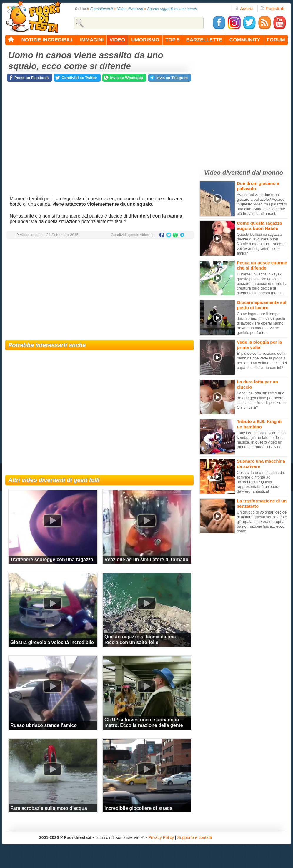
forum (276, 40)
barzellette (204, 40)
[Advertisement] (99, 290)
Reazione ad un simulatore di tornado (146, 560)
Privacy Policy (161, 837)
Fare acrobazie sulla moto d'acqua (49, 808)
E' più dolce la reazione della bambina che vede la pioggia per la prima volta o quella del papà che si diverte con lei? (262, 361)
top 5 (173, 40)
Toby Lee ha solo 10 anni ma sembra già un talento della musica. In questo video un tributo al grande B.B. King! (261, 440)
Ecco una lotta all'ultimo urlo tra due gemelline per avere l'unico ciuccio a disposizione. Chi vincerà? (262, 400)
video (117, 40)
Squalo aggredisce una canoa (172, 9)
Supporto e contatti (194, 837)
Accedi (244, 8)
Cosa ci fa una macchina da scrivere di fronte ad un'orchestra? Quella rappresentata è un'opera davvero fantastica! (260, 482)
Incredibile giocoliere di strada (138, 808)
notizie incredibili (47, 40)
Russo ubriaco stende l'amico (44, 725)
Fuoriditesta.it (102, 9)
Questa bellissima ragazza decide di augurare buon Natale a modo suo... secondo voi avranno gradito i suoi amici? (262, 244)
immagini (92, 40)
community (245, 40)
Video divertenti (130, 9)
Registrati (272, 8)
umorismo (145, 40)
